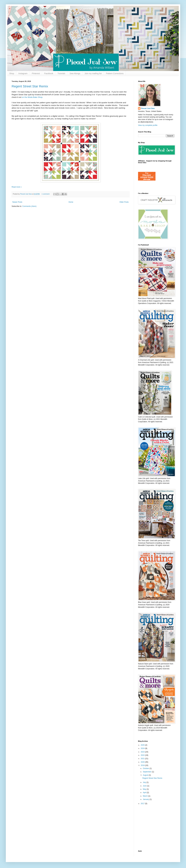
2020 (143, 762)
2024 (143, 748)
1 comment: (46, 194)
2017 (143, 804)
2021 (143, 759)
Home (71, 202)
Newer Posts (17, 202)
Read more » (17, 187)
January (146, 799)
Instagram (23, 73)
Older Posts (124, 202)
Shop (12, 73)
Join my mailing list (93, 73)
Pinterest (36, 73)
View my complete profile (148, 125)
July (145, 782)
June (145, 786)
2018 (143, 765)
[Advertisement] (156, 828)
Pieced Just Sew (148, 108)
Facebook (49, 73)
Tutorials (61, 73)
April (145, 793)
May (145, 789)
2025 (143, 745)
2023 (143, 752)
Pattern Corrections (115, 73)
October (146, 768)
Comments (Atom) (29, 206)
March (146, 796)
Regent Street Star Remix (30, 86)
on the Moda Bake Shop (32, 97)
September (147, 772)
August (146, 775)
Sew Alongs (75, 73)
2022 (143, 755)
